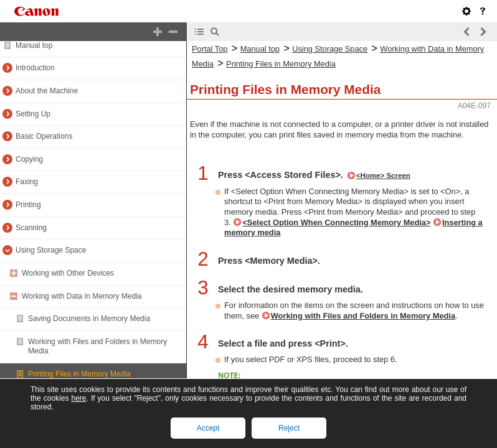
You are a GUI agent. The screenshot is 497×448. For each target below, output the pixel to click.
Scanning (31, 228)
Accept (208, 428)
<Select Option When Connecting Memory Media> (336, 222)
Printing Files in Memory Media (79, 374)
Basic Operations (44, 136)
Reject (289, 428)
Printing (28, 205)
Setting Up (33, 114)
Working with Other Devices (68, 273)
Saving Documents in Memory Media (89, 319)
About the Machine (47, 91)
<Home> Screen (383, 175)
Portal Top (210, 49)
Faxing (27, 182)
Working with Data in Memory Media (82, 296)
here (78, 398)
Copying (29, 159)
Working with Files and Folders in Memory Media (363, 316)
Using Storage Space (51, 250)
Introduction (35, 68)
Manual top (34, 45)
